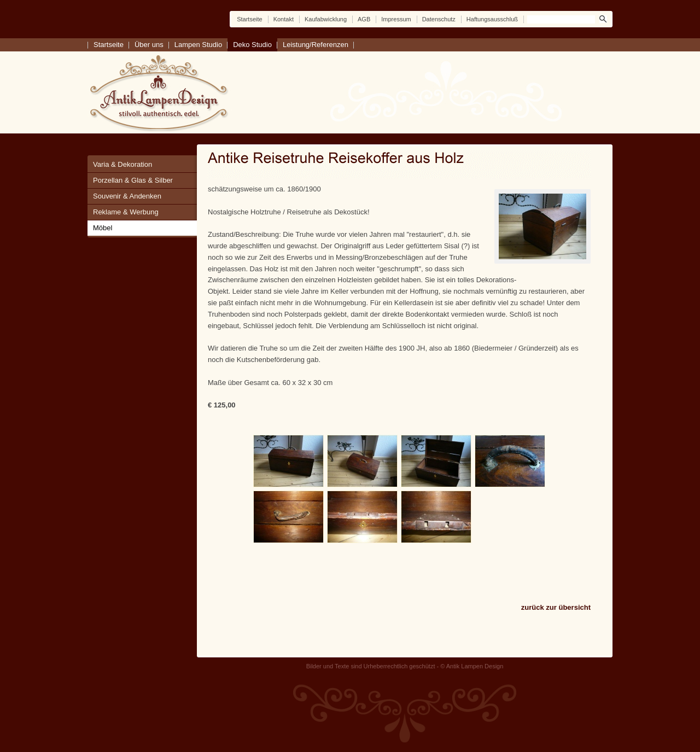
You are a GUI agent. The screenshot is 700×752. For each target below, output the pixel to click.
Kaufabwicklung (326, 19)
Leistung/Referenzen (316, 45)
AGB (364, 19)
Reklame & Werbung (126, 212)
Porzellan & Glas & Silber (133, 180)
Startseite (249, 19)
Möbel (103, 228)
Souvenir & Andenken (127, 196)
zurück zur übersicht (556, 607)
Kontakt (284, 19)
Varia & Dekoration (122, 164)
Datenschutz (439, 19)
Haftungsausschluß (492, 19)
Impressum (396, 19)
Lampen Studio (198, 45)
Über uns (149, 45)
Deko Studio (252, 45)
